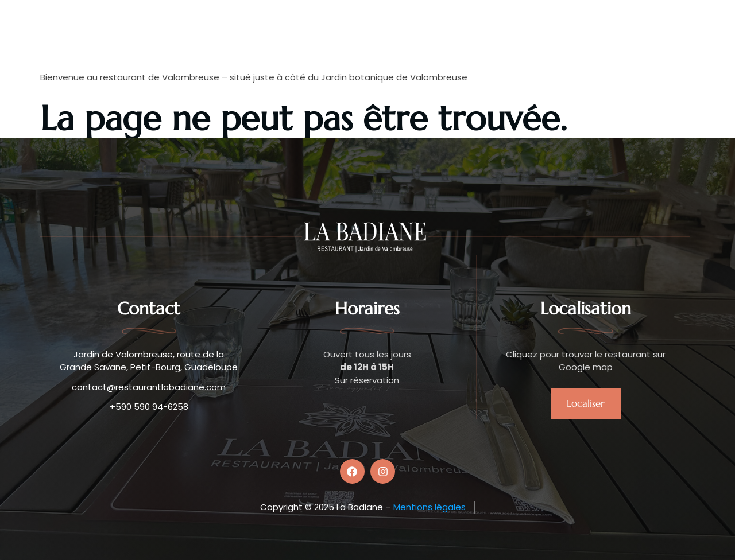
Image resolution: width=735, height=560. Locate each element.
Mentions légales (430, 507)
